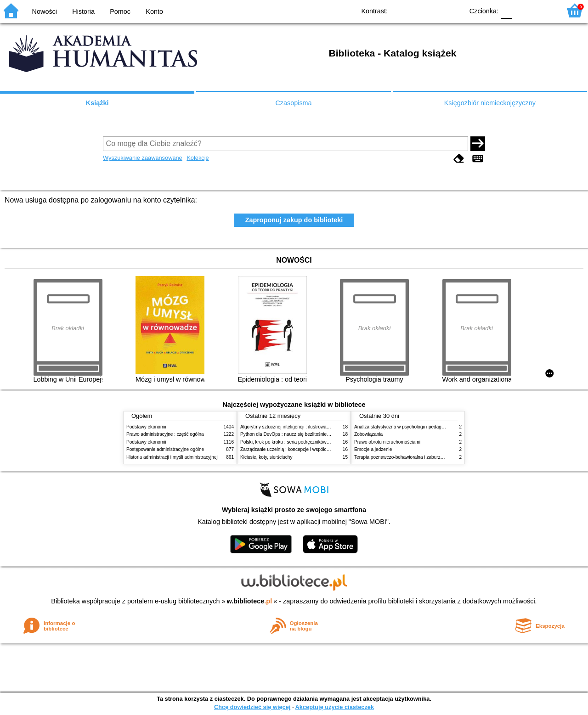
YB (435, 10)
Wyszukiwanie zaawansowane (143, 158)
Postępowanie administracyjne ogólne (165, 449)
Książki (97, 103)
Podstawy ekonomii (146, 427)
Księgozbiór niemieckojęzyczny (490, 103)
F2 (543, 10)
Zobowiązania (368, 434)
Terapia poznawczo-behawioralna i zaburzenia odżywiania (414, 457)
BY (454, 10)
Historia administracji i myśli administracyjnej (172, 457)
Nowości (45, 11)
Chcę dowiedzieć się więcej (252, 707)
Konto (154, 11)
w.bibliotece (250, 601)
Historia (83, 11)
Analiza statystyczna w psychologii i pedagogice (403, 427)
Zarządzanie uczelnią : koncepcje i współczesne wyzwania (300, 449)
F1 (522, 10)
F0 (506, 10)
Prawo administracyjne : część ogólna (165, 434)
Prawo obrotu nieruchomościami (387, 442)
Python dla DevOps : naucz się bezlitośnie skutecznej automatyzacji (310, 434)
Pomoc (120, 11)
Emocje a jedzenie (373, 449)
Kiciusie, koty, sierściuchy (266, 457)
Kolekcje (198, 158)
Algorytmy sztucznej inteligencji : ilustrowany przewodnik (298, 427)
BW (417, 10)
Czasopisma (293, 103)
